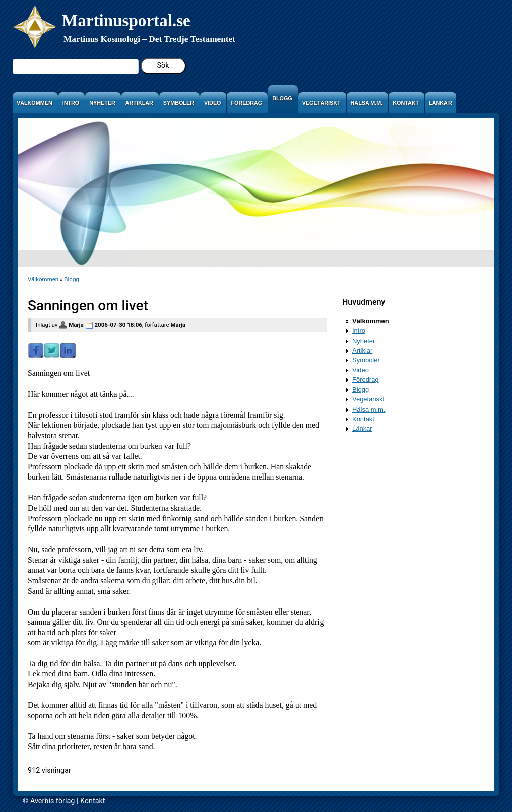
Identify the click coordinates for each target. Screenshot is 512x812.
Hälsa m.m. (369, 409)
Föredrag (366, 380)
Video (361, 370)
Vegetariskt (368, 399)
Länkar (362, 428)
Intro (359, 331)
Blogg (71, 279)
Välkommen (43, 279)
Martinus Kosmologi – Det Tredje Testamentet (149, 39)
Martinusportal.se (126, 20)
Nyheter (364, 341)
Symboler (366, 360)
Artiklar (362, 350)
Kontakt (363, 419)
